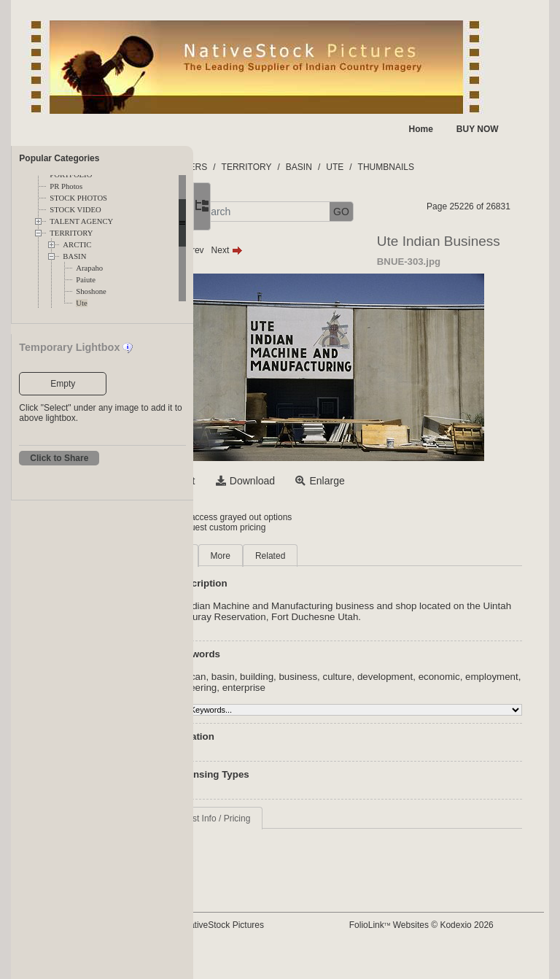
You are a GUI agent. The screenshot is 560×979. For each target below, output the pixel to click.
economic (273, 726)
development (472, 715)
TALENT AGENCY (81, 221)
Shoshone (91, 291)
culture (424, 715)
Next (313, 278)
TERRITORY (71, 233)
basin (310, 715)
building (343, 715)
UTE (421, 167)
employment (326, 726)
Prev (275, 278)
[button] (267, 212)
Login (253, 545)
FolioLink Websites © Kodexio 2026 (466, 953)
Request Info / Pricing (295, 857)
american (272, 715)
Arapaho (89, 268)
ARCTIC (77, 245)
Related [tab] (357, 584)
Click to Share (59, 458)
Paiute (86, 280)
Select (267, 508)
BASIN (74, 256)
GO (428, 212)
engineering (384, 726)
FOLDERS (273, 167)
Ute (81, 303)
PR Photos (66, 186)
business (385, 715)
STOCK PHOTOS (78, 198)
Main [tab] (262, 584)
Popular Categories (59, 158)
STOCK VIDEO (75, 210)
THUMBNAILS (472, 167)
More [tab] (307, 584)
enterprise (436, 726)
